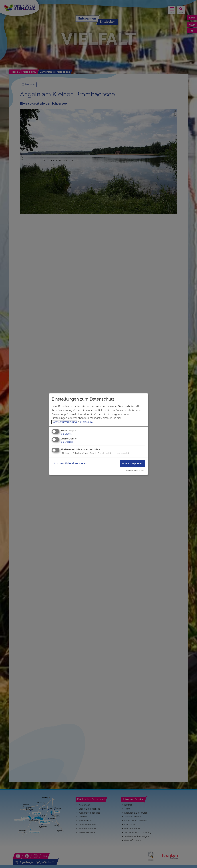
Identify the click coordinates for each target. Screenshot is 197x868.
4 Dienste (67, 442)
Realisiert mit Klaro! (135, 471)
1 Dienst (66, 434)
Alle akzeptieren (133, 463)
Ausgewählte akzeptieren (70, 463)
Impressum (86, 422)
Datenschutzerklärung (64, 422)
